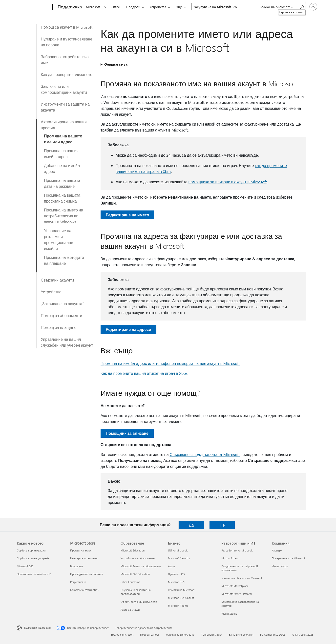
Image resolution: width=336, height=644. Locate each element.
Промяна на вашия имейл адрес (61, 154)
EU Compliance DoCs (273, 635)
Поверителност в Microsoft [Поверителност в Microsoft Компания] (288, 558)
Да (191, 525)
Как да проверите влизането (67, 74)
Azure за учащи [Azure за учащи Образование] (130, 610)
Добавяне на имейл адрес (62, 168)
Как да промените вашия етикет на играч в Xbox (144, 373)
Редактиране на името (127, 215)
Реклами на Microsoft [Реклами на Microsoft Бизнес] (181, 590)
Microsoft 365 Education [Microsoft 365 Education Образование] (135, 574)
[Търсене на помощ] (301, 6)
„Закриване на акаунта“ (62, 304)
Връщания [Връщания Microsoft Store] (77, 566)
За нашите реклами (241, 635)
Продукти (133, 7)
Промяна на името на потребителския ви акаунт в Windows (64, 216)
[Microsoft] (34, 7)
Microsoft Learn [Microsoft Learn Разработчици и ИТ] (231, 558)
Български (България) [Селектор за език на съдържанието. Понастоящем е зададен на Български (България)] (37, 628)
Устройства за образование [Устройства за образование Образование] (138, 558)
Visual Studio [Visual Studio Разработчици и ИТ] (229, 614)
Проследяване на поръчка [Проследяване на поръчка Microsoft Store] (87, 574)
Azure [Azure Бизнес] (171, 566)
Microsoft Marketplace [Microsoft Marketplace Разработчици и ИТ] (235, 586)
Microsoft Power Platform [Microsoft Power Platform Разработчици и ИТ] (237, 594)
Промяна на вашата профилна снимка (62, 198)
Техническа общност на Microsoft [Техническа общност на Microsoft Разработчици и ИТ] (242, 578)
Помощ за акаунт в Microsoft (67, 27)
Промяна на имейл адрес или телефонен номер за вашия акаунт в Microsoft (170, 363)
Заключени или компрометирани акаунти (64, 89)
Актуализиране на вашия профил (64, 125)
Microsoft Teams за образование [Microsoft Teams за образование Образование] (141, 566)
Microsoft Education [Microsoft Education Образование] (133, 550)
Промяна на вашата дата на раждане (62, 183)
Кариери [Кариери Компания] (277, 550)
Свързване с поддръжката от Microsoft (205, 454)
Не (222, 525)
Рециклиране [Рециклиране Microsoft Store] (78, 582)
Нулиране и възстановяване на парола (67, 42)
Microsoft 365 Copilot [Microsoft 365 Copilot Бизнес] (181, 598)
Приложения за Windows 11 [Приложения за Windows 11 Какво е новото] (34, 574)
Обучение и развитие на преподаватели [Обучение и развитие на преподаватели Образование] (136, 592)
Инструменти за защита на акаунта (65, 107)
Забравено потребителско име (65, 60)
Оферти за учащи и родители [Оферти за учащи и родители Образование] (139, 602)
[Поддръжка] (69, 7)
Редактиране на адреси (128, 329)
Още (179, 7)
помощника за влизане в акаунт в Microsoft (228, 182)
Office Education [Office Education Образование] (130, 582)
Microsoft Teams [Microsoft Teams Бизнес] (178, 606)
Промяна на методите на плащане (64, 260)
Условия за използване (180, 635)
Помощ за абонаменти (61, 315)
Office (116, 7)
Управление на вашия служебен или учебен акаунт (67, 342)
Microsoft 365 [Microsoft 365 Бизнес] (176, 582)
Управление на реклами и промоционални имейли (59, 239)
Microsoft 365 (96, 7)
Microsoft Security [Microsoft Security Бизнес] (179, 558)
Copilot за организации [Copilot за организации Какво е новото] (31, 550)
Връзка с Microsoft (122, 635)
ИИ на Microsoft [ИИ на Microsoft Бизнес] (178, 550)
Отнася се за (116, 64)
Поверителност (150, 635)
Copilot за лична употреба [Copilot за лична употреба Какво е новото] (33, 558)
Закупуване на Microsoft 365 (215, 7)
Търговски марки (212, 635)
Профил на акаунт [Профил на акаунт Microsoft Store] (81, 550)
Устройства (158, 7)
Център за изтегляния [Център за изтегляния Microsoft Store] (84, 558)
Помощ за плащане (59, 327)
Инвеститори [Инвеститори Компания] (280, 566)
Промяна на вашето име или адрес (63, 139)
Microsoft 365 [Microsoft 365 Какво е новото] (25, 566)
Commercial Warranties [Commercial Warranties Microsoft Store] (84, 590)
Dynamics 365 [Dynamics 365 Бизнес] (176, 574)
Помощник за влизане (127, 433)
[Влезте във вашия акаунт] (313, 7)
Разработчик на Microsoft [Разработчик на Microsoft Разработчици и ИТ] (237, 550)
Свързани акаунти (57, 280)
